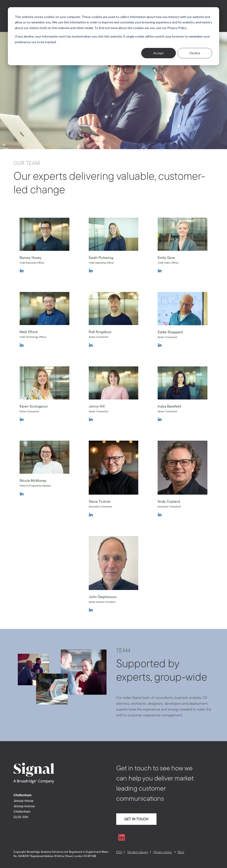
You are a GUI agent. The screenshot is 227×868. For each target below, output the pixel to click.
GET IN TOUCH (136, 819)
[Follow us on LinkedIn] (122, 837)
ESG (119, 852)
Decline (195, 53)
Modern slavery (138, 852)
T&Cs (181, 852)
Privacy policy (163, 852)
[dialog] (113, 36)
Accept (159, 53)
